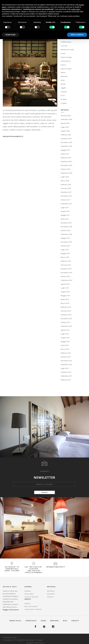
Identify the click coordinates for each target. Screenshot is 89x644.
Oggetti (63, 88)
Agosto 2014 (65, 284)
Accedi (43, 621)
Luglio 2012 (65, 368)
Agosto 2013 (65, 330)
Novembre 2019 (66, 142)
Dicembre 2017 (66, 192)
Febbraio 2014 (66, 307)
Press (63, 95)
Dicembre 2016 (66, 223)
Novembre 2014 (66, 272)
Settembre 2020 (66, 119)
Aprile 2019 (65, 154)
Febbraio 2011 (66, 380)
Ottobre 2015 (65, 246)
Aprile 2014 (65, 299)
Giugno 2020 (65, 131)
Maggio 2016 (65, 238)
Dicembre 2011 (66, 372)
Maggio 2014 (65, 295)
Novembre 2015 (66, 242)
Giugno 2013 (65, 338)
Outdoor (64, 91)
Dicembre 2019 (66, 138)
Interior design (66, 68)
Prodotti (64, 99)
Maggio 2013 (65, 341)
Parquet (50, 597)
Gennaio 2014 (66, 311)
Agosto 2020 (65, 123)
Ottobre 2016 (65, 230)
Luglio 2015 (65, 249)
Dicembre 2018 (66, 161)
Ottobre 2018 (65, 169)
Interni (63, 72)
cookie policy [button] (75, 9)
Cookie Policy (31, 621)
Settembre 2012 (66, 364)
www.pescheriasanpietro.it (13, 136)
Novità (63, 84)
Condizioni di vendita (77, 597)
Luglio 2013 (65, 334)
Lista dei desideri (31, 597)
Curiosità (64, 45)
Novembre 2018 (66, 165)
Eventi (63, 53)
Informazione (66, 61)
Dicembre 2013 (66, 315)
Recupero (50, 594)
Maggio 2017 (65, 215)
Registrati (55, 621)
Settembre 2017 (66, 204)
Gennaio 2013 (66, 357)
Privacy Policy (15, 621)
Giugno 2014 (65, 292)
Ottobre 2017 (65, 200)
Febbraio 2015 (66, 261)
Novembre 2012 (66, 361)
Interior (63, 65)
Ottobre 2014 (65, 276)
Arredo (71, 591)
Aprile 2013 (65, 345)
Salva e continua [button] (77, 35)
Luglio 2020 (65, 127)
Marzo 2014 (65, 303)
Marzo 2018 (65, 181)
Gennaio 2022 (66, 115)
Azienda (28, 591)
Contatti (75, 621)
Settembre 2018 (66, 173)
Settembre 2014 (66, 280)
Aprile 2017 (65, 219)
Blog (65, 621)
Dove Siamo (29, 594)
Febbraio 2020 (66, 135)
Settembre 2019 (66, 146)
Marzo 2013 (65, 349)
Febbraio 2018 (66, 184)
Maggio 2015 (65, 253)
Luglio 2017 (65, 207)
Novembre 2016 (66, 227)
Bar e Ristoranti (75, 594)
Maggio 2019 (65, 150)
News (63, 80)
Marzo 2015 (65, 257)
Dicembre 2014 (66, 269)
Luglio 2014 (65, 288)
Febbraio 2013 (66, 353)
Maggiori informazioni (11, 610)
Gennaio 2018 (66, 188)
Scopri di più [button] (10, 35)
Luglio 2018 (65, 177)
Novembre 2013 (66, 318)
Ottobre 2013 (65, 322)
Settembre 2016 (66, 234)
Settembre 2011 (66, 376)
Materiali (64, 76)
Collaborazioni (66, 42)
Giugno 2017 (65, 211)
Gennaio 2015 (66, 265)
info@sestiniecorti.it (56, 567)
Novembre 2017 (66, 196)
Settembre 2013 (66, 326)
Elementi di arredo (67, 49)
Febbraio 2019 (66, 158)
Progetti (64, 103)
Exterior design (66, 57)
